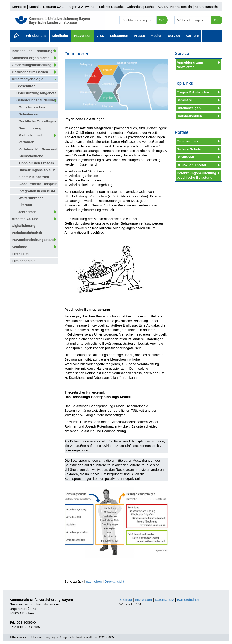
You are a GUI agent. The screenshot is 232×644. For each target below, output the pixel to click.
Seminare (19, 247)
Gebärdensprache (140, 7)
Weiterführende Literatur (31, 201)
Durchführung (30, 128)
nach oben (94, 581)
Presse (139, 36)
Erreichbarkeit (23, 261)
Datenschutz (164, 600)
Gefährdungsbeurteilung (32, 65)
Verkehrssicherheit (27, 233)
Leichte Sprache (111, 7)
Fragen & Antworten (81, 7)
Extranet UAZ (53, 7)
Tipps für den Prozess (36, 163)
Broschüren (26, 86)
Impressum (143, 600)
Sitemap (126, 600)
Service (174, 36)
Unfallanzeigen (189, 108)
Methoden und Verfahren (30, 139)
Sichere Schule (189, 149)
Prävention (83, 36)
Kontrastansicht (206, 7)
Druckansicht (115, 581)
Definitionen (28, 114)
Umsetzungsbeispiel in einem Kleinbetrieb (37, 173)
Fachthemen (26, 212)
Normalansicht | (182, 7)
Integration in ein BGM (37, 191)
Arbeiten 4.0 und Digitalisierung (25, 222)
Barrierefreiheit (188, 600)
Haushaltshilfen (189, 116)
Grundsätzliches (32, 107)
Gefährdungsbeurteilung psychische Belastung (197, 175)
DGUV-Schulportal (191, 165)
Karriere (192, 36)
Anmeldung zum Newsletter (190, 65)
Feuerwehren (187, 141)
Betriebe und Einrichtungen (34, 51)
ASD (101, 36)
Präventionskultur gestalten (34, 240)
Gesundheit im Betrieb (30, 72)
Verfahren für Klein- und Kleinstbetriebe (38, 152)
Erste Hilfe (20, 254)
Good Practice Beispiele (38, 184)
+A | (166, 7)
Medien (157, 36)
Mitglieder (60, 36)
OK (162, 20)
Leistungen (119, 36)
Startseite (19, 7)
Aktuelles (16, 36)
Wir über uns (36, 36)
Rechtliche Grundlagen (37, 121)
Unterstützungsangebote (36, 93)
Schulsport (186, 157)
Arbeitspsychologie (28, 79)
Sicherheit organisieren (31, 58)
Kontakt (35, 7)
